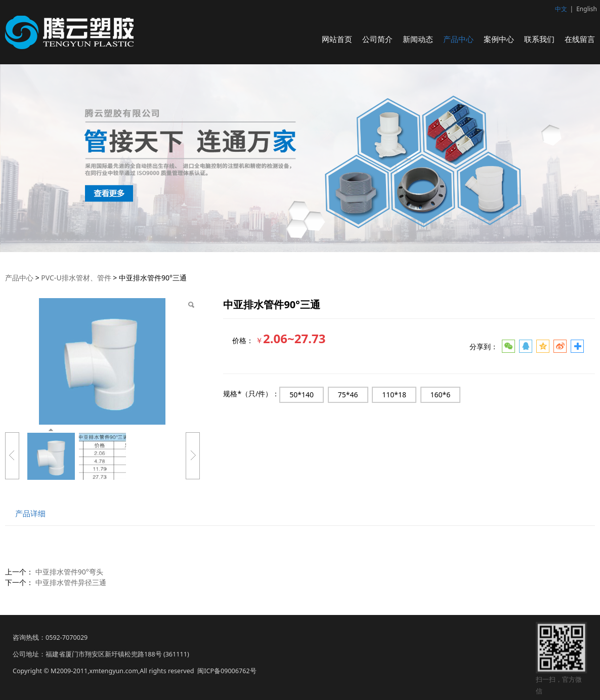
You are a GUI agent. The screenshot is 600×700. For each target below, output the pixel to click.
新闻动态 (418, 39)
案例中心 (499, 39)
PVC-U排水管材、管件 (76, 278)
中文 (561, 9)
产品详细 (30, 513)
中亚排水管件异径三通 (71, 582)
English (587, 9)
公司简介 (377, 39)
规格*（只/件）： (251, 394)
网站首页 (337, 39)
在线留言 (580, 39)
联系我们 (539, 39)
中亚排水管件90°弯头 (69, 572)
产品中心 (458, 39)
